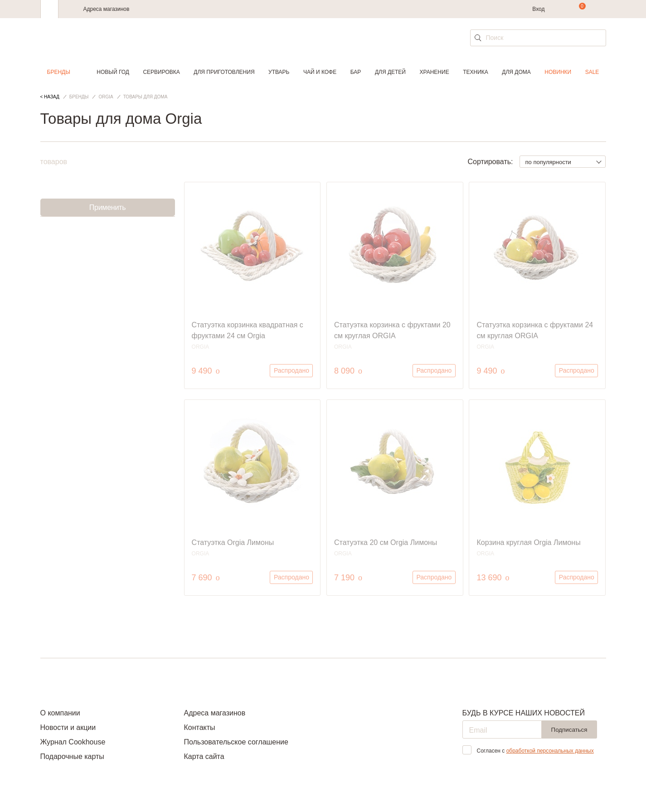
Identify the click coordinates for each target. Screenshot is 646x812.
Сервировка (161, 72)
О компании (60, 713)
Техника (476, 72)
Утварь (279, 72)
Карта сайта (204, 756)
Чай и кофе (320, 72)
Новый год (113, 72)
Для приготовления (224, 72)
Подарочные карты (72, 756)
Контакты (199, 727)
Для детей (390, 72)
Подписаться (569, 730)
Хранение (434, 72)
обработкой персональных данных (550, 751)
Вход (538, 9)
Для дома (516, 72)
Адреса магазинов (107, 9)
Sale (592, 72)
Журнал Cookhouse (73, 742)
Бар (356, 72)
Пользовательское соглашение (236, 742)
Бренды (59, 72)
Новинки (558, 72)
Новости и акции (68, 727)
